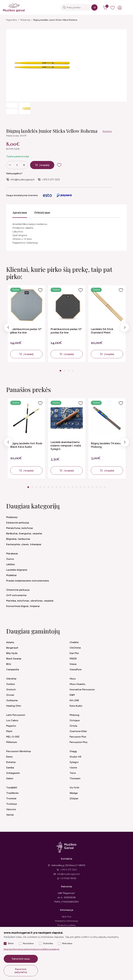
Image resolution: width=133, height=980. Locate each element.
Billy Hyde (12, 653)
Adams (10, 642)
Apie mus (67, 917)
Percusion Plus (78, 737)
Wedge (74, 793)
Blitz (9, 664)
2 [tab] (64, 371)
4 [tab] (72, 371)
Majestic (11, 726)
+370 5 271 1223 (51, 180)
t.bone (73, 768)
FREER (73, 659)
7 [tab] (52, 487)
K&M (72, 695)
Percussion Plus (79, 742)
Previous (8, 328)
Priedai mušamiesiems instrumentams (28, 581)
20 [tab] (105, 487)
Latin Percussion (16, 715)
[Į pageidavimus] (40, 290)
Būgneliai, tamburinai (18, 539)
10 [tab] (64, 487)
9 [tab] (60, 487)
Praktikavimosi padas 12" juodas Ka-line (66, 331)
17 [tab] (93, 487)
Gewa (73, 664)
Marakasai (12, 553)
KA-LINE (74, 700)
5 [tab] (44, 487)
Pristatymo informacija (67, 921)
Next (125, 328)
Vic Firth (74, 788)
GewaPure (76, 669)
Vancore (11, 809)
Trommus (12, 804)
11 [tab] (69, 487)
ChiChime (75, 648)
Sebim (10, 778)
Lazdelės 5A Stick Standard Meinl (102, 331)
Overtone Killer (78, 731)
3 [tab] (68, 371)
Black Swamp (14, 659)
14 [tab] (81, 487)
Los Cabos (12, 720)
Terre (73, 773)
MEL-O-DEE (13, 737)
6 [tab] (48, 487)
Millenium (12, 742)
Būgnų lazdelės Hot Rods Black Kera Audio (26, 445)
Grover (10, 695)
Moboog (74, 715)
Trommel (11, 798)
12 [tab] (73, 487)
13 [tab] (77, 487)
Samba (10, 768)
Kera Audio (76, 706)
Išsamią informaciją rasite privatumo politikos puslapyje (31, 949)
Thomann (75, 778)
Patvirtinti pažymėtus (21, 971)
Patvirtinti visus (21, 959)
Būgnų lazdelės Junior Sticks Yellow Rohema (55, 20)
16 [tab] (89, 487)
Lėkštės (11, 564)
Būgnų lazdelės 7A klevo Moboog (106, 445)
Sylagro (74, 762)
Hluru (73, 679)
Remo (9, 757)
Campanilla (13, 669)
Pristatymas (42, 213)
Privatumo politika (66, 925)
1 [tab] (60, 371)
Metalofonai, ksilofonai (20, 528)
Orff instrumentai (16, 595)
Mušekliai (11, 575)
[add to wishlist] (59, 165)
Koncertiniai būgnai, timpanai (23, 606)
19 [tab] (101, 487)
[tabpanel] (26, 324)
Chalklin (74, 642)
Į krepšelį (44, 165)
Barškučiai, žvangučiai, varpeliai (24, 533)
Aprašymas (20, 213)
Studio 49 (75, 757)
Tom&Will (12, 788)
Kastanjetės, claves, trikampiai (24, 544)
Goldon (11, 684)
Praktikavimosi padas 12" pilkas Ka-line (26, 331)
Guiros (10, 559)
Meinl (9, 731)
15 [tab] (85, 487)
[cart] (105, 8)
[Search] (94, 7)
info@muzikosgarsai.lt (23, 180)
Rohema (107, 131)
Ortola (73, 726)
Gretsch (11, 689)
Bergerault (12, 648)
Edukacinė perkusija (18, 523)
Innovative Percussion (82, 689)
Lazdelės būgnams (17, 570)
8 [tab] (56, 487)
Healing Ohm (14, 706)
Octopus (75, 720)
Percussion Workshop (19, 751)
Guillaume (12, 700)
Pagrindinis (12, 20)
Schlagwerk (13, 773)
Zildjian (74, 798)
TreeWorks (12, 793)
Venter (10, 815)
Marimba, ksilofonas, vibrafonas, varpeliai (30, 601)
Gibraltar (11, 679)
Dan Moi (74, 653)
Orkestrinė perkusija (18, 590)
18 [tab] (97, 487)
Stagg (73, 751)
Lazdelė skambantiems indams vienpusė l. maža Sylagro (66, 446)
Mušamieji (25, 20)
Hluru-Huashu (77, 684)
